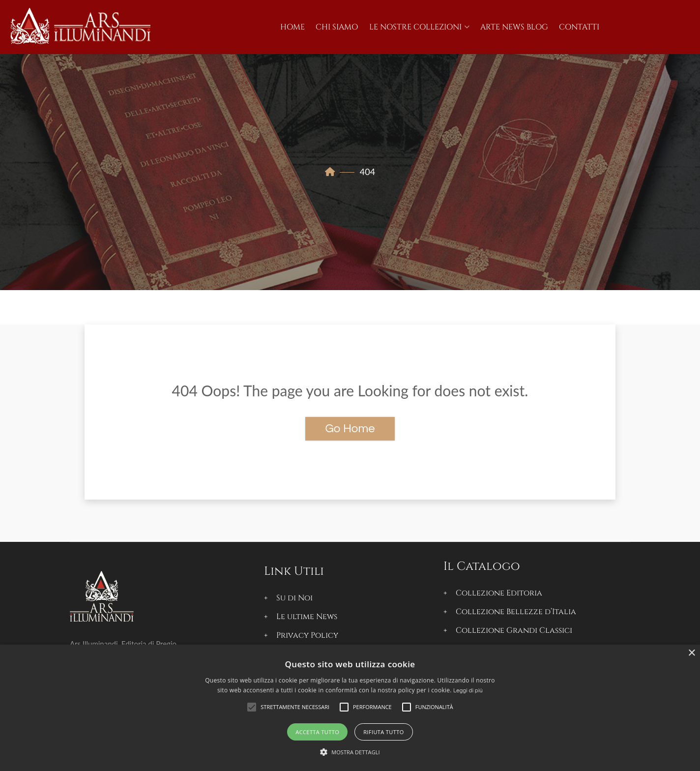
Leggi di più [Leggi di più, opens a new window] (468, 691)
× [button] (691, 653)
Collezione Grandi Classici (514, 630)
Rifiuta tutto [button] (383, 732)
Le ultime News (307, 617)
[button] (295, 707)
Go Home (350, 429)
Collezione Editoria (499, 593)
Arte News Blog (514, 27)
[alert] (350, 708)
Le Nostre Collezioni (415, 27)
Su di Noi (294, 598)
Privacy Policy (307, 635)
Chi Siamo (337, 27)
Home (292, 27)
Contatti (579, 27)
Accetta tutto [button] (317, 732)
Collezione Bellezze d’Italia (516, 612)
